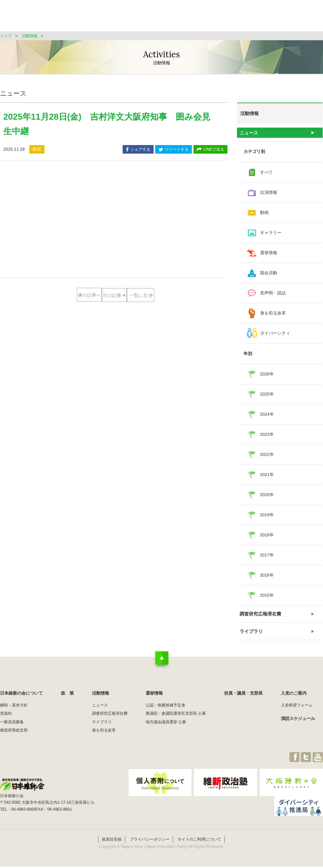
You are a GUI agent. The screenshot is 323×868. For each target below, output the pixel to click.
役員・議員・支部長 (261, 18)
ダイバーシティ (275, 336)
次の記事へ (140, 295)
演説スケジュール (298, 727)
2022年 (267, 457)
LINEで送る (210, 150)
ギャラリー (271, 235)
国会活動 (269, 275)
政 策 (151, 18)
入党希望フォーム (297, 713)
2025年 (267, 397)
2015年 (267, 598)
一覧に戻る (114, 316)
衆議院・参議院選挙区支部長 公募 (176, 722)
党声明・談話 (273, 296)
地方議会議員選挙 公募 (166, 730)
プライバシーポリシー (150, 841)
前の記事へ (88, 295)
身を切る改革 (273, 316)
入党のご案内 (294, 701)
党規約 (6, 722)
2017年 (267, 558)
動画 (264, 215)
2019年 (267, 517)
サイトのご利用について (199, 841)
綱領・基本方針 (14, 713)
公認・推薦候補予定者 (165, 713)
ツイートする (174, 150)
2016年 (267, 578)
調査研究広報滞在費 (260, 618)
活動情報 (183, 18)
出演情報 (269, 195)
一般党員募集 (12, 730)
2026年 (267, 377)
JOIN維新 (306, 18)
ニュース (249, 134)
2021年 (267, 477)
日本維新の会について (107, 18)
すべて (266, 175)
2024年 (267, 417)
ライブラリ (251, 638)
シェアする (138, 150)
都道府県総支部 (14, 738)
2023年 (267, 437)
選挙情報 (216, 18)
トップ (6, 36)
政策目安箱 (112, 841)
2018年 (267, 538)
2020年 (267, 497)
